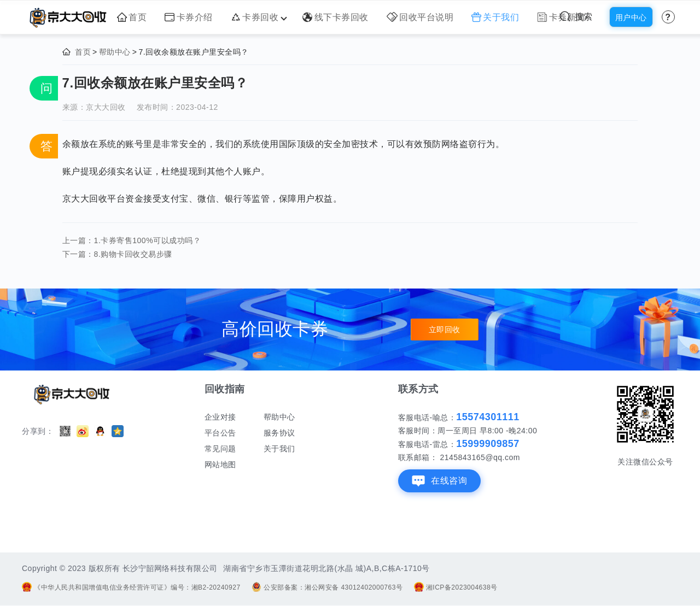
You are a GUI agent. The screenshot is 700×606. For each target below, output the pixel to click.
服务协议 (279, 433)
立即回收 (445, 330)
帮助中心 (115, 52)
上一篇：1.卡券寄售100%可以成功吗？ (132, 240)
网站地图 (220, 464)
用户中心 (631, 17)
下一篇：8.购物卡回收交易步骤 (117, 254)
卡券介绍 (189, 17)
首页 (132, 17)
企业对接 (220, 417)
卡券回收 (258, 17)
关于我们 (495, 17)
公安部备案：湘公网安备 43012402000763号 (327, 587)
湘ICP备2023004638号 (456, 587)
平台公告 (220, 433)
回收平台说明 (420, 17)
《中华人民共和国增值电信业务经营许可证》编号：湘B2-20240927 (131, 587)
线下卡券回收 (336, 17)
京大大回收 (106, 107)
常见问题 (220, 449)
